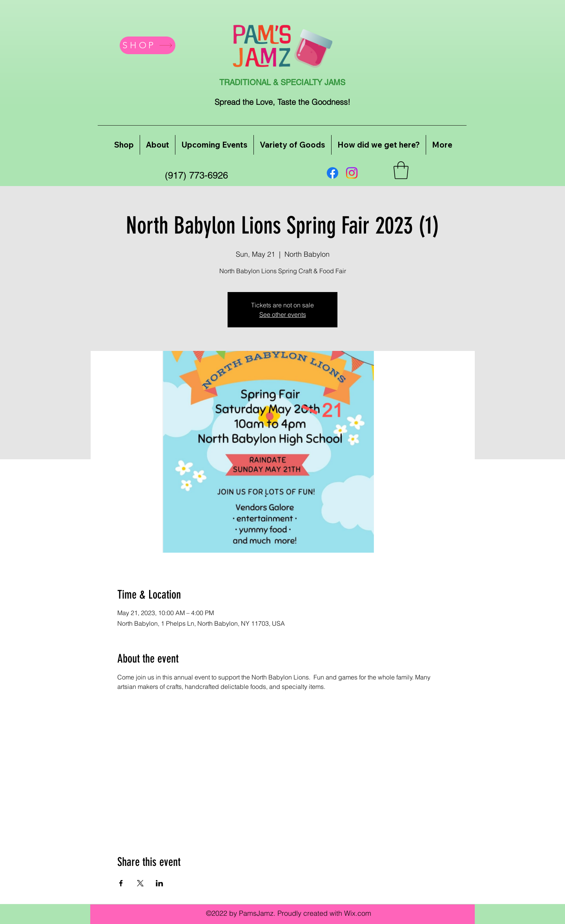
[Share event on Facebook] (121, 883)
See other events (283, 314)
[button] (401, 170)
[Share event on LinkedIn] (159, 883)
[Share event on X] (140, 883)
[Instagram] (352, 173)
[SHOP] (148, 45)
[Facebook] (333, 173)
